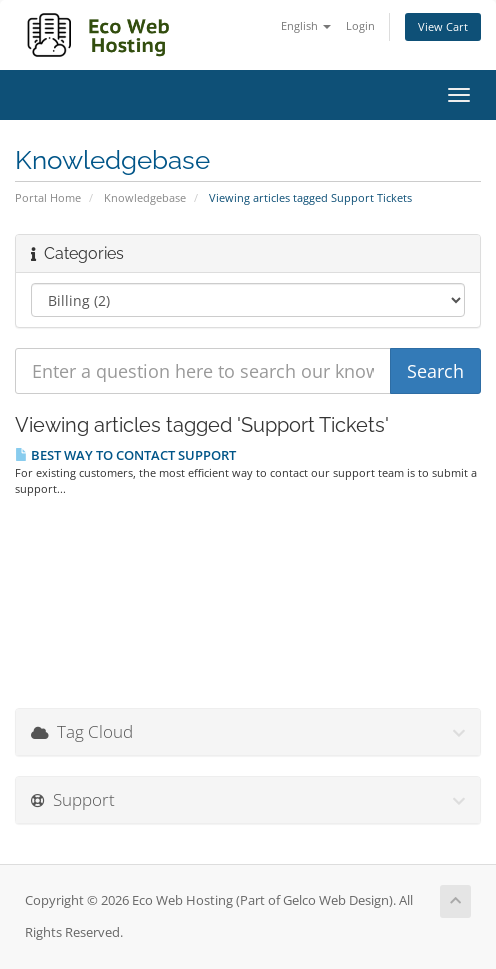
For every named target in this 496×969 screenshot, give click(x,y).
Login (360, 25)
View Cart (443, 26)
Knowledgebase (145, 197)
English (306, 25)
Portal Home (48, 197)
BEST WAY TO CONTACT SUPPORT (125, 455)
